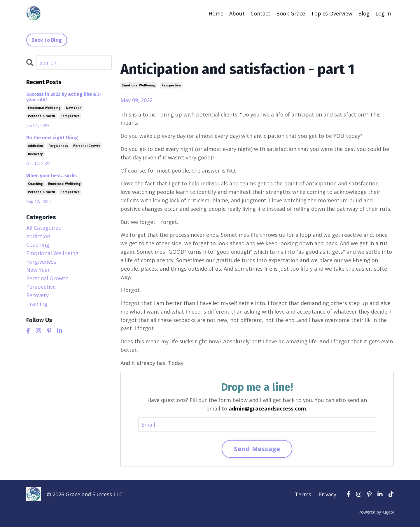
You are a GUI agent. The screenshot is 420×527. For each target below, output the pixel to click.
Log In (383, 13)
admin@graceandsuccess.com (267, 408)
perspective (171, 85)
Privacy (327, 494)
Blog (364, 13)
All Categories (44, 228)
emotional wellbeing (139, 85)
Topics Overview (332, 13)
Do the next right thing (52, 138)
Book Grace (291, 13)
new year (73, 108)
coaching (35, 184)
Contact (260, 13)
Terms (303, 494)
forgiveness (58, 146)
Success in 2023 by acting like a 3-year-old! (64, 97)
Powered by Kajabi (376, 512)
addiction (36, 146)
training (37, 304)
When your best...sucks (51, 176)
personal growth (42, 116)
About (237, 13)
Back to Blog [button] (47, 40)
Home (216, 13)
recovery (35, 154)
